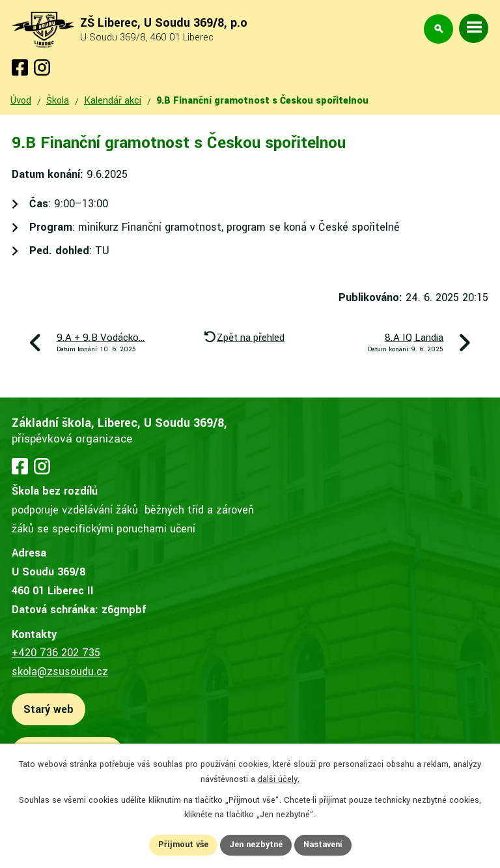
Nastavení (323, 845)
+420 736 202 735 (56, 653)
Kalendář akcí (113, 101)
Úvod (21, 101)
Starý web (49, 709)
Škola (58, 101)
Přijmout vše (183, 845)
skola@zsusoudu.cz (60, 672)
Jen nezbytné (256, 845)
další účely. (279, 779)
